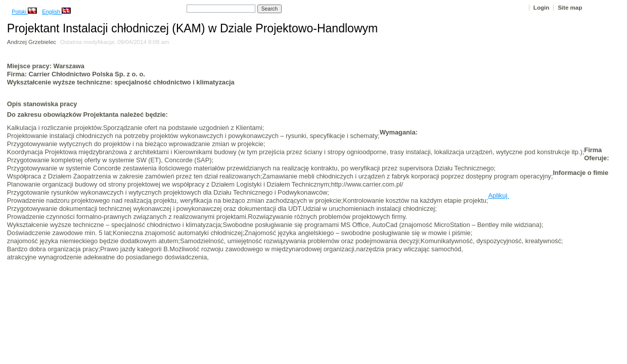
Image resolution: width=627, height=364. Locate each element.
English (56, 12)
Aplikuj (499, 195)
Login (541, 8)
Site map (570, 8)
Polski (24, 12)
